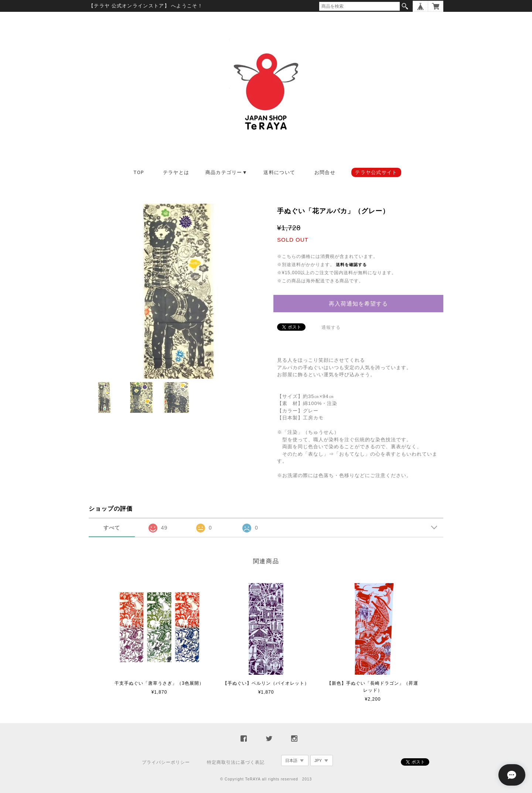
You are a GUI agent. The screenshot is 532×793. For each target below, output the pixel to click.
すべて (112, 528)
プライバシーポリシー (166, 762)
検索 (405, 6)
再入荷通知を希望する (358, 304)
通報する (331, 327)
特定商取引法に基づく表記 (236, 762)
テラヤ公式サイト (376, 172)
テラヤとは (176, 172)
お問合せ (325, 172)
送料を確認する (351, 265)
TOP (139, 172)
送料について (279, 172)
